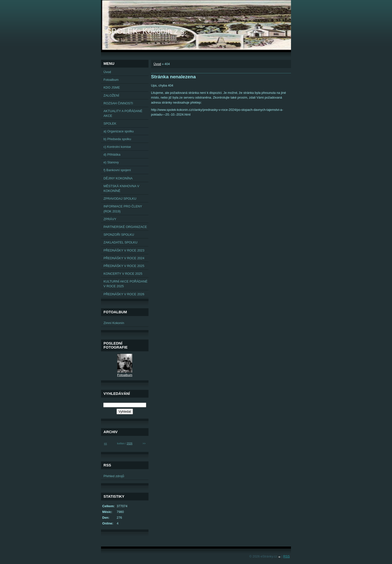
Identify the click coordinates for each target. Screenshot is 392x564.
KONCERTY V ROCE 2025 (123, 274)
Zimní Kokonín (114, 323)
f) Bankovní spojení (117, 170)
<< (105, 444)
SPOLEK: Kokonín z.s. (146, 31)
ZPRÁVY (110, 219)
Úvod (157, 64)
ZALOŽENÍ (111, 95)
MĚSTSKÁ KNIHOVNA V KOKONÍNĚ (121, 188)
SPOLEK (110, 123)
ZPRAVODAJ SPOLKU (120, 199)
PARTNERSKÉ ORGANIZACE (125, 227)
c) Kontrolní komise (117, 147)
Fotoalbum (111, 80)
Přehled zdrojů (114, 476)
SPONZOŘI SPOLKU (119, 235)
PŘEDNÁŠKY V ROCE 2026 (124, 294)
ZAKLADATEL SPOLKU (120, 242)
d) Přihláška (112, 155)
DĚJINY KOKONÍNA (118, 178)
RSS (286, 556)
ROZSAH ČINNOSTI (118, 103)
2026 (130, 444)
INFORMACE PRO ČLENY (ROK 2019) (123, 209)
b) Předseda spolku (117, 139)
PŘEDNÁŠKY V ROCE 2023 (124, 250)
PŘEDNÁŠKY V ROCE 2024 (124, 258)
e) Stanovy (111, 162)
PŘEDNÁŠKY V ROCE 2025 (124, 266)
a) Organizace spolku (119, 131)
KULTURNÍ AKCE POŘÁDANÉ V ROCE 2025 (125, 284)
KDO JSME (112, 87)
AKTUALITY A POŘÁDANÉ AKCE (123, 113)
